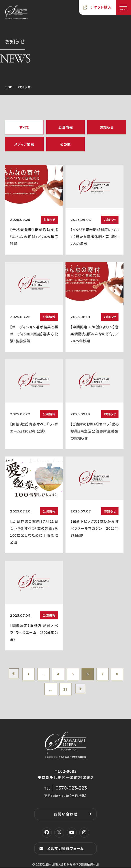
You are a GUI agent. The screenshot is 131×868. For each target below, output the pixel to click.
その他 (65, 144)
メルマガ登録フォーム (65, 849)
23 (65, 689)
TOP (9, 87)
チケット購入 (101, 7)
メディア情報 (24, 144)
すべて (24, 127)
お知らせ (107, 127)
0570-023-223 (71, 788)
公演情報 (66, 127)
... (43, 674)
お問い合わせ (65, 814)
